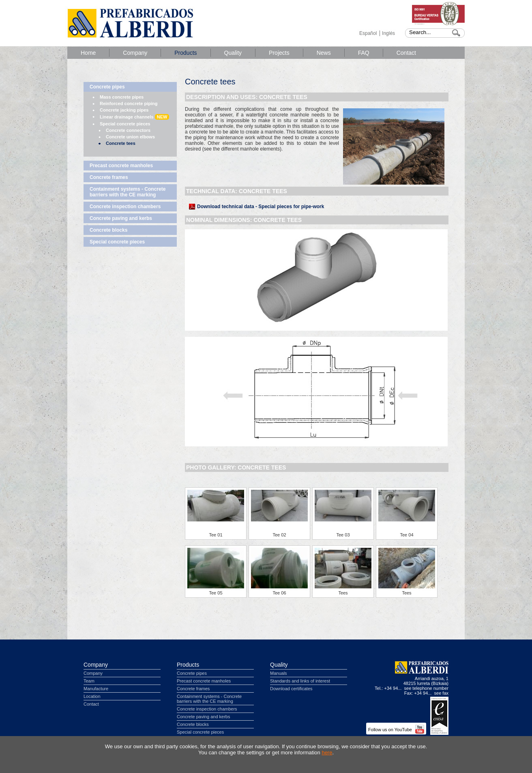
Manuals (279, 673)
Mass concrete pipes (122, 97)
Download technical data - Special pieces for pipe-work (261, 207)
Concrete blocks (108, 230)
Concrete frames (109, 177)
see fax (441, 693)
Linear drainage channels (134, 117)
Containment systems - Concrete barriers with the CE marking (128, 192)
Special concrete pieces (125, 124)
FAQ (364, 53)
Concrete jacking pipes (124, 110)
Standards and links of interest (300, 681)
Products (186, 53)
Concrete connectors (128, 130)
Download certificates (291, 689)
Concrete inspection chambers (125, 207)
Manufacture (96, 689)
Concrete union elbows (130, 137)
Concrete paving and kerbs (121, 218)
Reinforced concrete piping (129, 103)
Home (88, 53)
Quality (233, 53)
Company (135, 53)
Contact (406, 53)
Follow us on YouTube (396, 730)
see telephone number (426, 688)
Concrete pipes (107, 87)
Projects (279, 53)
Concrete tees (121, 143)
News (324, 53)
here (327, 753)
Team (89, 681)
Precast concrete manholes (121, 166)
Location (92, 696)
